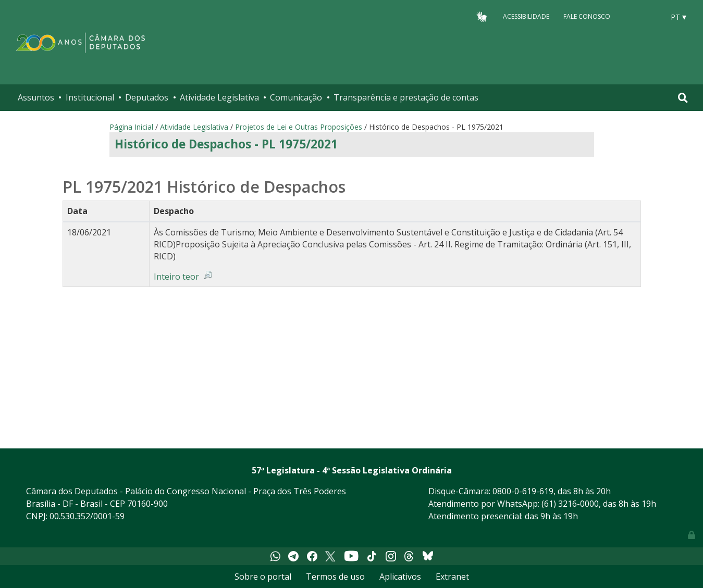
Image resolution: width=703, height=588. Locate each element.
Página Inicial (131, 127)
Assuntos (36, 97)
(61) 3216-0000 (570, 504)
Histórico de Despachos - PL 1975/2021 (226, 144)
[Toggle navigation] (683, 98)
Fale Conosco (587, 16)
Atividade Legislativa (219, 97)
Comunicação (296, 97)
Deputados (147, 97)
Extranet (452, 577)
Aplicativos (400, 577)
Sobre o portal (263, 577)
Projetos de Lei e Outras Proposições (299, 127)
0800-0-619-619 (523, 491)
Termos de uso (335, 577)
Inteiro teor (176, 277)
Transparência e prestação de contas (406, 97)
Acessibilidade (526, 16)
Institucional (90, 97)
